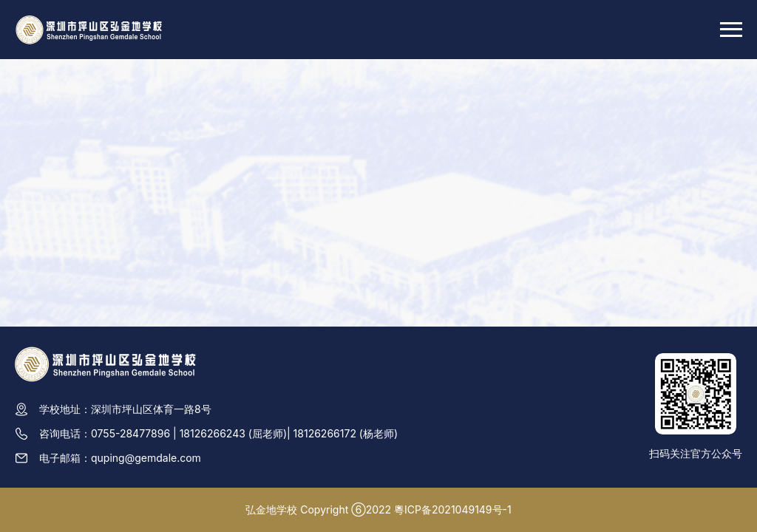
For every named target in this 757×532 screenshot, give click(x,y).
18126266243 (213, 433)
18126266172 (325, 433)
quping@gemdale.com (146, 458)
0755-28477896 (130, 433)
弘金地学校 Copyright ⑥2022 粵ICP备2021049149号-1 (378, 509)
